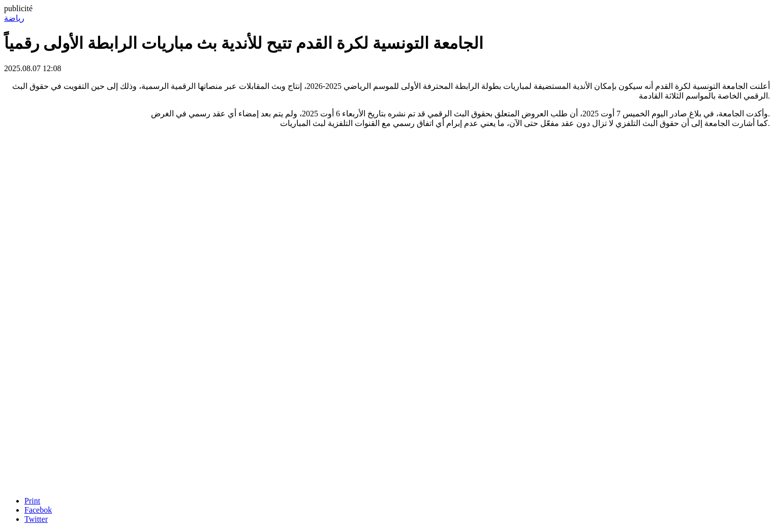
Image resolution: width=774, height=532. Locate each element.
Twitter (36, 519)
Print (32, 501)
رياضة (14, 18)
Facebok (38, 510)
